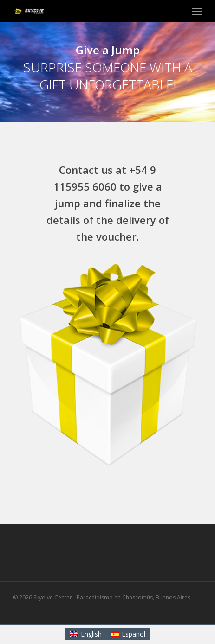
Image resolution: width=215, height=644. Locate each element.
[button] (197, 11)
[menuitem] (86, 634)
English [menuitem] (91, 634)
